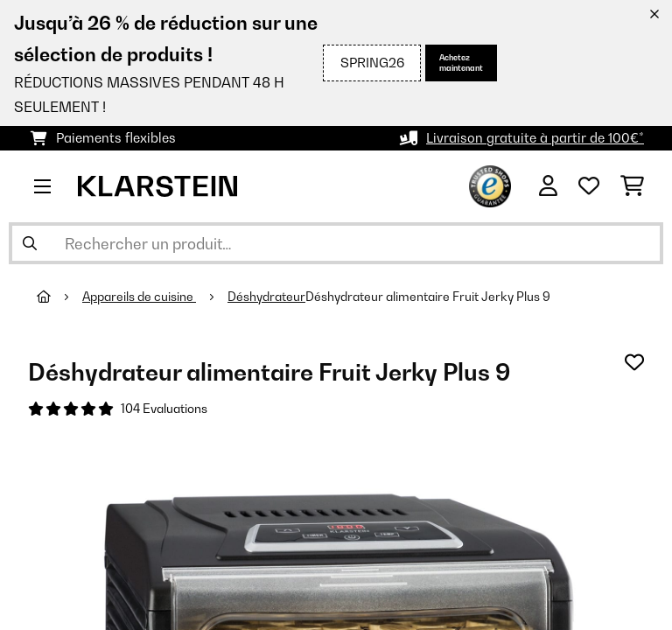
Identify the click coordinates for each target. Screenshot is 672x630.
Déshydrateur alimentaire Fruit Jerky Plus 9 (428, 297)
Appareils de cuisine (139, 297)
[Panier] (632, 186)
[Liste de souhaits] (589, 186)
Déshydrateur (266, 297)
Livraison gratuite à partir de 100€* (535, 138)
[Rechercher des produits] (336, 243)
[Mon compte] (548, 186)
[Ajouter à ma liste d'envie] (634, 362)
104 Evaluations (164, 409)
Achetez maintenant (461, 63)
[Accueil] (59, 297)
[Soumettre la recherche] (30, 243)
